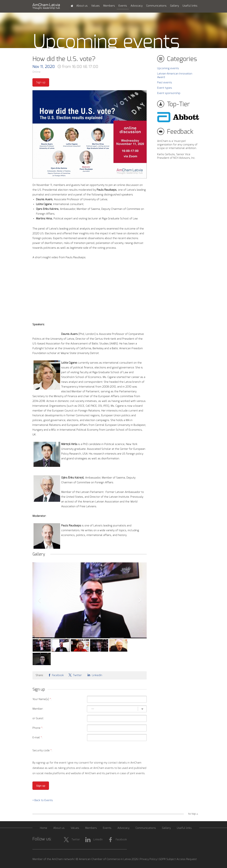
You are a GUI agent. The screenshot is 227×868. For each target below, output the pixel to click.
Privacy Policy (148, 859)
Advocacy (137, 6)
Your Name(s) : (42, 699)
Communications (156, 6)
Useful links (190, 6)
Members (109, 6)
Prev (39, 600)
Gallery (175, 6)
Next (140, 600)
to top (192, 814)
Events (123, 6)
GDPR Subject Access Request (178, 859)
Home (44, 828)
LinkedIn (94, 675)
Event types (165, 88)
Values (95, 6)
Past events (165, 83)
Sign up (41, 82)
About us (82, 6)
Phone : (38, 728)
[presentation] (120, 751)
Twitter (75, 675)
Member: (38, 709)
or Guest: (38, 718)
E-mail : (37, 738)
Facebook (56, 675)
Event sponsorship (169, 93)
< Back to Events (43, 800)
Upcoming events (168, 68)
